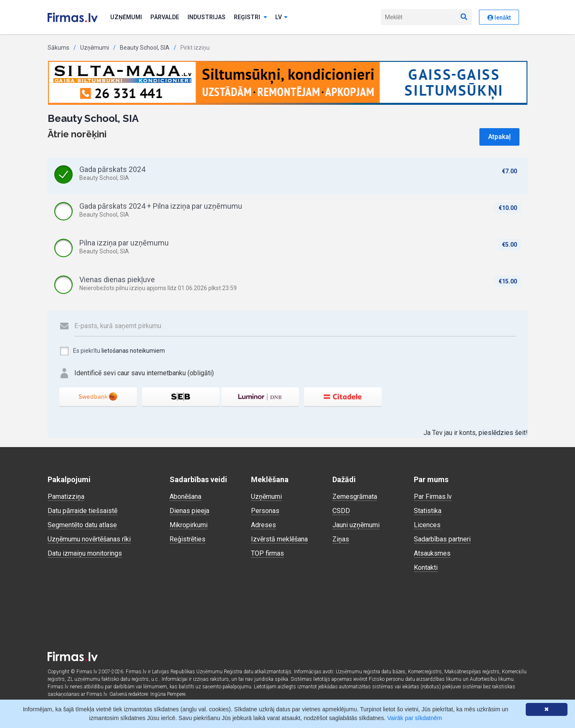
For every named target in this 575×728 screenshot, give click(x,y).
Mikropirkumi (189, 525)
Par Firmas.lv (433, 497)
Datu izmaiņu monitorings (85, 553)
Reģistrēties (187, 539)
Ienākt (499, 18)
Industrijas (206, 17)
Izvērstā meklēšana (279, 539)
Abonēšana (185, 497)
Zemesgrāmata (355, 497)
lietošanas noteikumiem (133, 351)
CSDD (341, 511)
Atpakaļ (499, 137)
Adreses (263, 525)
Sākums (58, 48)
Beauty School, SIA (145, 48)
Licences (427, 525)
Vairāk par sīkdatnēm (414, 718)
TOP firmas (267, 553)
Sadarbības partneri (442, 539)
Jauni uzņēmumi (356, 525)
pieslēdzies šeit (502, 433)
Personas (265, 511)
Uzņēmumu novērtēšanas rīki (89, 539)
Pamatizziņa (66, 497)
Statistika (428, 511)
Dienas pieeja (189, 511)
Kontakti (426, 567)
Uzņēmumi (126, 17)
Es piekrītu (112, 351)
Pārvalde (165, 17)
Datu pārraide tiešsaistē (82, 511)
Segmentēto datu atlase (82, 525)
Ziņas (341, 539)
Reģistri (251, 17)
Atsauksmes (432, 553)
